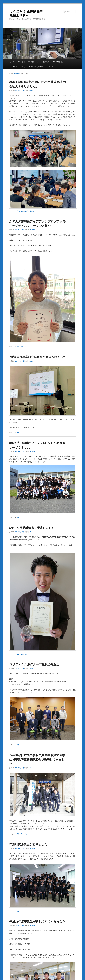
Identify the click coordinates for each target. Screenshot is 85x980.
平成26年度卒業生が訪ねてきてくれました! (38, 922)
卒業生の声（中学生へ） (37, 67)
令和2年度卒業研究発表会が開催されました (38, 357)
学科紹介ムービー (34, 62)
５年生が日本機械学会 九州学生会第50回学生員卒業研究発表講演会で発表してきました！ (37, 760)
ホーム (12, 62)
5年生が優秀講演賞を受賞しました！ (33, 528)
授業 (18, 433)
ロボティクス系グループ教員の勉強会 (34, 664)
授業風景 (46, 62)
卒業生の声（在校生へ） (18, 67)
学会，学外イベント (23, 347)
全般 (18, 518)
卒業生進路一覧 (58, 62)
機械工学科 (21, 62)
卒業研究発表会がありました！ (30, 844)
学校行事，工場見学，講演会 (25, 211)
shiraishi (17, 74)
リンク (51, 67)
